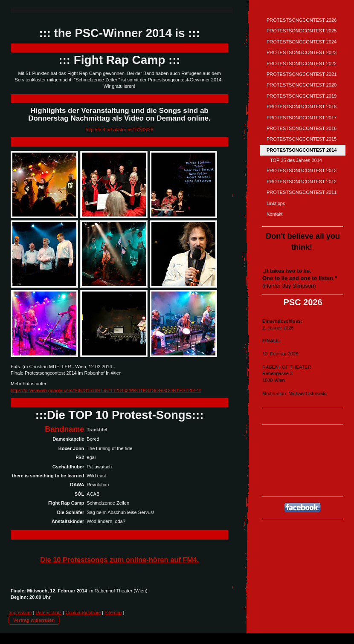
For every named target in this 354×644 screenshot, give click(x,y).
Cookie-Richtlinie (83, 612)
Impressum (20, 612)
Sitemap (113, 612)
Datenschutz (48, 612)
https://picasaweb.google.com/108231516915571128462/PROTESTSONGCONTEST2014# (106, 390)
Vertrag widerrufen (34, 620)
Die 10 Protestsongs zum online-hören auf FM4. (119, 560)
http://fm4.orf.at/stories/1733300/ (119, 130)
